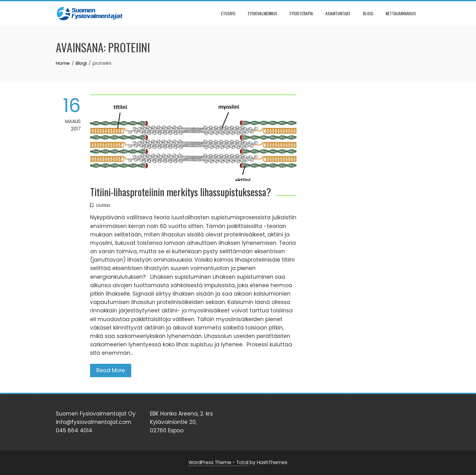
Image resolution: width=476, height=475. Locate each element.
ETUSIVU (228, 13)
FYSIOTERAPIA (301, 13)
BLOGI (368, 13)
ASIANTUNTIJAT (338, 13)
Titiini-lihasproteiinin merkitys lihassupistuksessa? (181, 192)
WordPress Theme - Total (219, 462)
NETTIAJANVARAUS (401, 13)
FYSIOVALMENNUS (262, 13)
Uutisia (103, 205)
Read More (111, 370)
